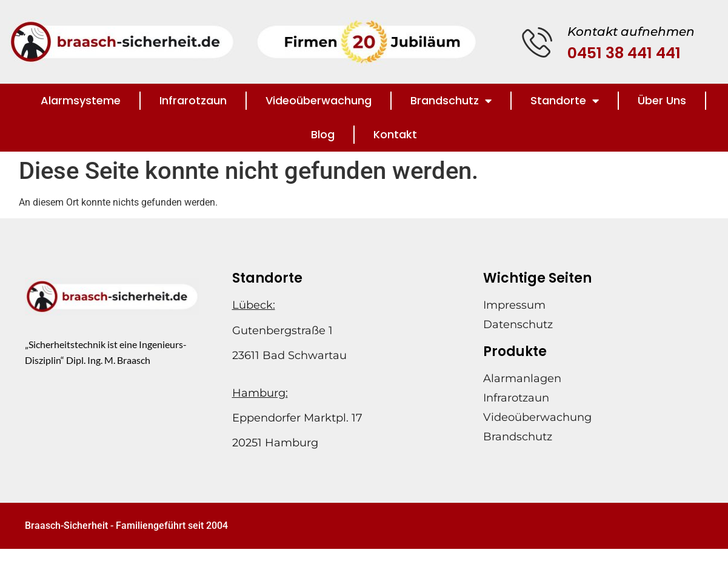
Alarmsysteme (81, 100)
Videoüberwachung (319, 100)
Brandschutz (451, 101)
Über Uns (662, 100)
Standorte (565, 101)
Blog (323, 134)
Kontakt (395, 134)
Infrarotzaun (193, 100)
